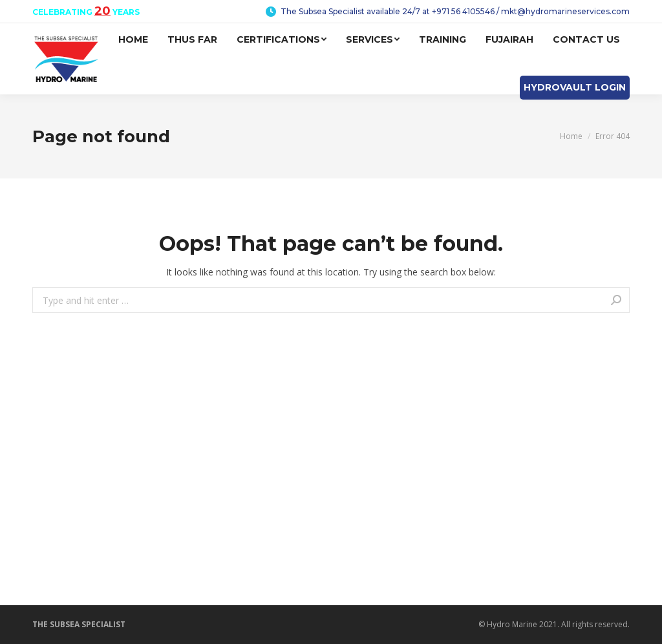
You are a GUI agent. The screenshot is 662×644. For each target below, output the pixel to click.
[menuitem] (133, 40)
